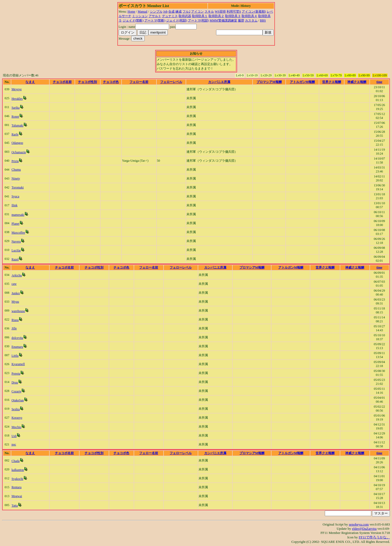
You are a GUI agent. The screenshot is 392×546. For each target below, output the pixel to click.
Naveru (16, 241)
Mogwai (17, 496)
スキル (209, 12)
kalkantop (18, 470)
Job (166, 12)
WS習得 (220, 12)
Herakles (17, 99)
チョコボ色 (111, 82)
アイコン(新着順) (254, 12)
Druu (15, 382)
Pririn (15, 161)
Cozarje (16, 391)
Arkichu (17, 275)
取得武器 (185, 16)
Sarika (16, 108)
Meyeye (17, 89)
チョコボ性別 (87, 82)
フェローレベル (171, 82)
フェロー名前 (139, 82)
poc (14, 444)
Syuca (15, 196)
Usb (14, 436)
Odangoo (17, 143)
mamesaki (18, 215)
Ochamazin (19, 152)
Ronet (15, 117)
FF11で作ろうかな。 (374, 537)
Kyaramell (18, 364)
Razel (15, 259)
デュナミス (170, 16)
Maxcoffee (18, 233)
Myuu (15, 302)
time (380, 82)
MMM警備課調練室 (223, 20)
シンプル (156, 12)
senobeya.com (359, 524)
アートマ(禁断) (155, 20)
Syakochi (17, 479)
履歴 (241, 20)
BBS (263, 20)
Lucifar (16, 250)
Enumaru (17, 347)
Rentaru (17, 487)
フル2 (186, 12)
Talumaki (17, 125)
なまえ (30, 82)
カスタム (251, 20)
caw (14, 284)
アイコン (197, 12)
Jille (14, 328)
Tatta (15, 506)
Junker (16, 293)
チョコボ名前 (62, 82)
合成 (171, 12)
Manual (143, 12)
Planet (15, 224)
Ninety (16, 178)
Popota (16, 374)
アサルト (155, 16)
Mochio (16, 427)
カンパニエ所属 (219, 82)
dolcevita (17, 338)
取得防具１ (200, 16)
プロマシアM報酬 (269, 82)
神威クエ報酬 (357, 82)
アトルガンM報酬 (302, 82)
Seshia (16, 409)
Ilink (15, 205)
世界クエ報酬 (332, 82)
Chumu (16, 170)
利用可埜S (234, 12)
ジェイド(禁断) (133, 20)
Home (131, 12)
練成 (179, 12)
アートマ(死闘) (198, 20)
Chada (16, 461)
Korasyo (17, 418)
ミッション (140, 16)
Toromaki (18, 187)
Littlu (15, 356)
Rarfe (15, 134)
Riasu (15, 320)
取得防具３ (233, 16)
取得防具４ (249, 16)
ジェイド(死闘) (177, 20)
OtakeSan (18, 400)
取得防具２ (216, 16)
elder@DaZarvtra (364, 529)
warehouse (18, 311)
